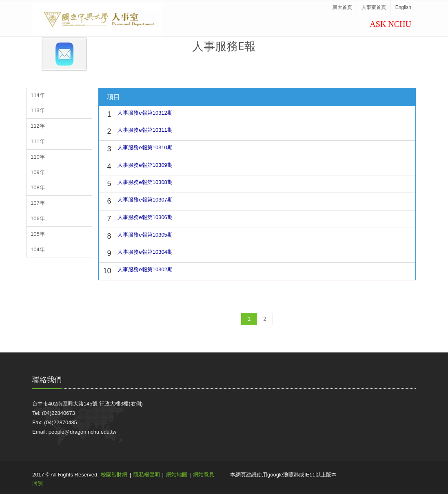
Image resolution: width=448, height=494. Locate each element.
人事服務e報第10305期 (145, 235)
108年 (38, 187)
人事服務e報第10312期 (145, 113)
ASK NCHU (390, 24)
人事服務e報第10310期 (145, 147)
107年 (38, 203)
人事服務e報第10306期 (145, 217)
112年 (38, 126)
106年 (38, 218)
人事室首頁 (374, 7)
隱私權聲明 (147, 475)
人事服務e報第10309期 (145, 165)
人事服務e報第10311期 (145, 130)
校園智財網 (114, 475)
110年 (38, 157)
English (403, 7)
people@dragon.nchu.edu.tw (82, 432)
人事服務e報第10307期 (145, 200)
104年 (38, 249)
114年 (38, 95)
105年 (38, 234)
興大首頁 (342, 7)
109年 (38, 172)
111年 (38, 141)
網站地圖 (177, 475)
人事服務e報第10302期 (145, 269)
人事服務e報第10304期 (145, 252)
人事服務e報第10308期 (145, 182)
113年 (38, 110)
